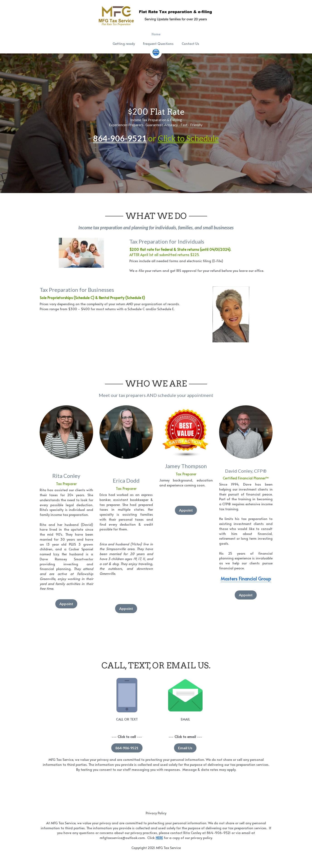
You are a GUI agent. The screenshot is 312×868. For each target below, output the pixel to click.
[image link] (156, 52)
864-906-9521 (127, 748)
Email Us (185, 748)
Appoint (66, 604)
